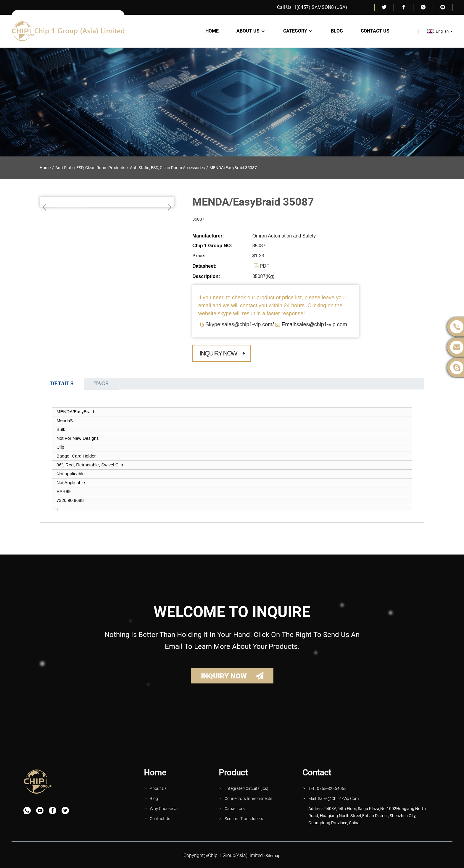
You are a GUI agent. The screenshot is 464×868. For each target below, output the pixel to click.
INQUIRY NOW (224, 676)
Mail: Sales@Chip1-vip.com (333, 799)
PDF (265, 266)
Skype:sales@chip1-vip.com (239, 324)
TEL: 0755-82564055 (327, 788)
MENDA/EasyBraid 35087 (233, 168)
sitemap (273, 856)
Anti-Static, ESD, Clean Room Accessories (167, 168)
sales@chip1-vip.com (322, 324)
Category (298, 31)
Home (212, 31)
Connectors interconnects (248, 799)
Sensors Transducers (244, 819)
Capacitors (235, 809)
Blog (337, 31)
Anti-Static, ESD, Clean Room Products (90, 168)
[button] (168, 207)
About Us (251, 31)
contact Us (160, 819)
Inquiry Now (218, 353)
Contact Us (375, 31)
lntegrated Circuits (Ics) (246, 788)
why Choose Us (164, 809)
